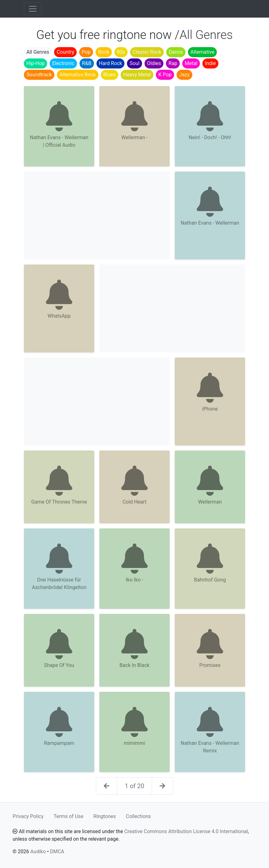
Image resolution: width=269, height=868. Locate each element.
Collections (139, 816)
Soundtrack (39, 75)
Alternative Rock (78, 75)
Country (65, 52)
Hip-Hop (36, 63)
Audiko (38, 852)
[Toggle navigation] (33, 9)
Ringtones (104, 816)
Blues (110, 75)
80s (121, 52)
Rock (104, 52)
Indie (210, 63)
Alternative (202, 52)
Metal (191, 63)
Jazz (184, 75)
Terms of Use (69, 816)
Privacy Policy (28, 816)
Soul (134, 63)
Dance (176, 52)
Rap (173, 63)
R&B (87, 63)
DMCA (57, 852)
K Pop (165, 75)
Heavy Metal (137, 75)
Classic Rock (147, 52)
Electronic (63, 63)
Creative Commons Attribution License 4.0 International (186, 831)
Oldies (154, 63)
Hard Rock (111, 63)
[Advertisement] (97, 216)
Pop (86, 52)
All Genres (38, 52)
